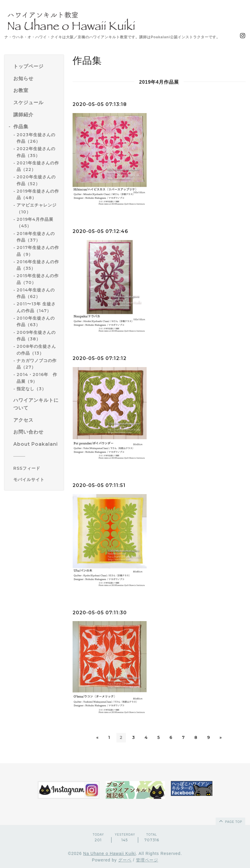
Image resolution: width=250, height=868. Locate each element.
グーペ (125, 860)
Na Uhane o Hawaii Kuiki (110, 853)
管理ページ (147, 860)
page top (230, 821)
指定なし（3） (31, 389)
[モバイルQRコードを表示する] (36, 480)
